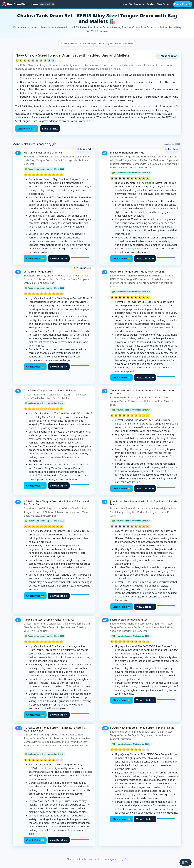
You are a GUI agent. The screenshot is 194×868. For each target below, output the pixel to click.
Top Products (137, 4)
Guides (150, 4)
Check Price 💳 (27, 129)
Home (123, 4)
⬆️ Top (185, 862)
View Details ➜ (59, 259)
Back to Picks (50, 129)
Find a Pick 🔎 (183, 4)
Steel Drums (164, 4)
